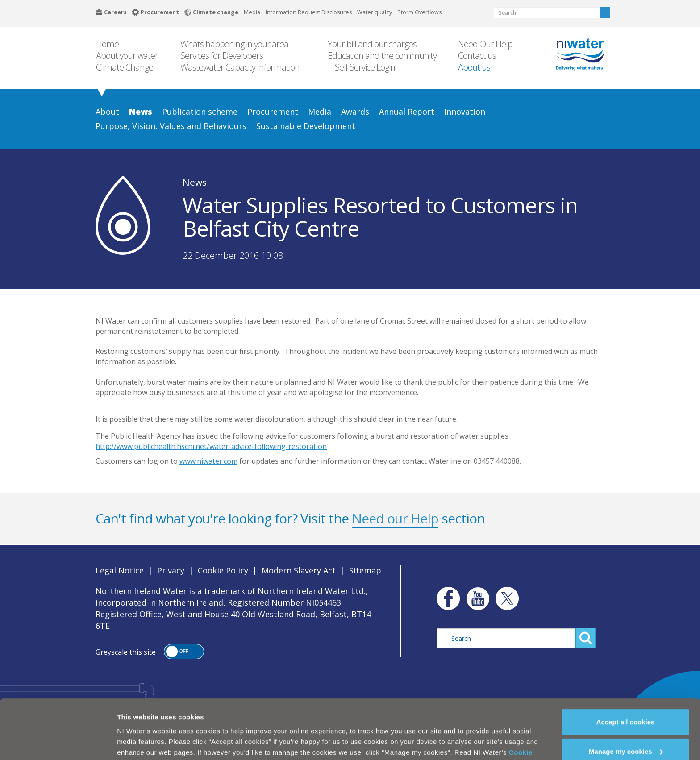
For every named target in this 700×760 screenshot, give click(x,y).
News (195, 182)
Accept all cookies (626, 700)
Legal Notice (120, 570)
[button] (184, 652)
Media (252, 12)
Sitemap (365, 570)
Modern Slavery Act (299, 570)
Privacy (171, 570)
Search (605, 12)
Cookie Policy (223, 570)
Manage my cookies (626, 729)
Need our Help (395, 518)
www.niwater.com (208, 461)
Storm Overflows (419, 12)
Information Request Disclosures (309, 12)
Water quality (375, 12)
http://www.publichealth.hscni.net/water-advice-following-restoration (211, 446)
